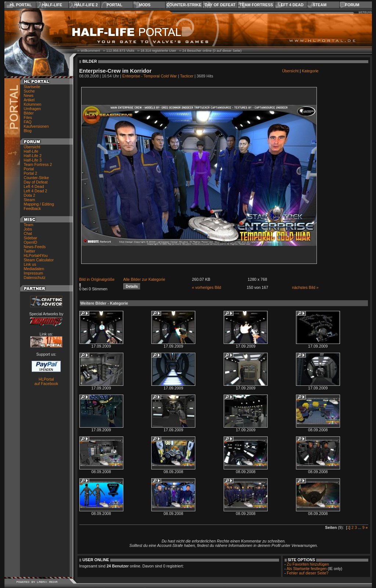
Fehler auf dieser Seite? (308, 573)
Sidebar (31, 238)
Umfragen (32, 109)
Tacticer (187, 76)
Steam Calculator (39, 260)
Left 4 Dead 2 (36, 191)
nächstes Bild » (305, 287)
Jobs (28, 229)
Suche (29, 91)
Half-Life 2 (86, 5)
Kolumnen (33, 104)
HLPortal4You (36, 255)
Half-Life (52, 5)
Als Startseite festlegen (307, 569)
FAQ (28, 122)
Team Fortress (256, 5)
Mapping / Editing (39, 204)
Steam (320, 5)
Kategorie (310, 71)
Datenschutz (35, 277)
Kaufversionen (36, 126)
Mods (145, 5)
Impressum (34, 273)
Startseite (32, 87)
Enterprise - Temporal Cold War (150, 76)
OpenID (31, 242)
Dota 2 (30, 195)
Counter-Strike (184, 5)
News (29, 95)
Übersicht (32, 147)
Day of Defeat (220, 5)
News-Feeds (35, 247)
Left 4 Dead (291, 5)
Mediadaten (34, 269)
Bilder (29, 113)
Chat (28, 233)
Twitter (30, 251)
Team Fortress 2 (38, 164)
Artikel (29, 100)
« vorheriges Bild (207, 287)
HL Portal (21, 5)
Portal (114, 5)
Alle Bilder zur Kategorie (144, 279)
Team (29, 225)
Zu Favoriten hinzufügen (308, 564)
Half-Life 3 (33, 160)
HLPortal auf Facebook (46, 381)
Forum (352, 5)
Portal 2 (31, 173)
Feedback (32, 208)
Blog (28, 131)
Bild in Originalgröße (97, 279)
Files (28, 117)
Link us (30, 264)
